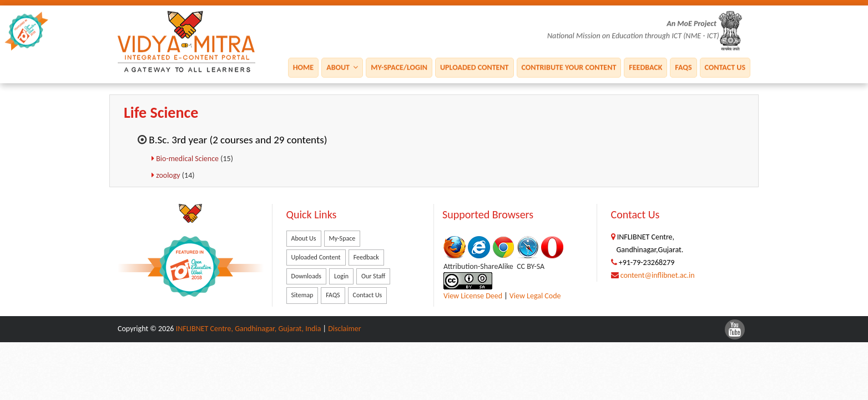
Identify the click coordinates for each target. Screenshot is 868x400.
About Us (304, 238)
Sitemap (302, 295)
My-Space (342, 238)
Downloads (306, 276)
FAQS (683, 67)
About (342, 67)
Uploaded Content (475, 67)
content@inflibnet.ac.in (658, 275)
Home (303, 67)
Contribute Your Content (569, 67)
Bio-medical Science (188, 159)
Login (341, 276)
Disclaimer (344, 329)
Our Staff (373, 276)
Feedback (645, 67)
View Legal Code (535, 296)
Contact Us (725, 67)
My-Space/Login (399, 67)
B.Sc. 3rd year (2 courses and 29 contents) (238, 140)
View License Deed (473, 296)
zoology (169, 175)
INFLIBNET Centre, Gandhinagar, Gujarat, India (249, 329)
